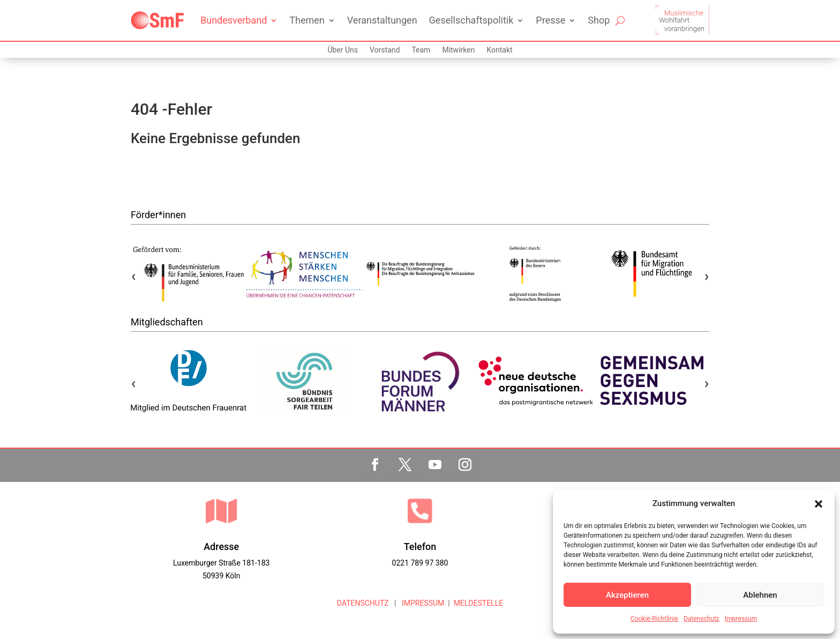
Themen (307, 20)
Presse (550, 20)
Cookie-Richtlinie (654, 619)
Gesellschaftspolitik (471, 20)
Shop (599, 20)
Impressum (741, 619)
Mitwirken (458, 50)
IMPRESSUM (422, 603)
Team (421, 50)
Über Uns (343, 50)
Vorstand (385, 50)
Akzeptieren (627, 595)
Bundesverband (234, 20)
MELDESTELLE (479, 603)
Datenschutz (702, 619)
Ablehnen (760, 595)
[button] (819, 504)
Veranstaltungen (382, 20)
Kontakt (499, 50)
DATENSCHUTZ (363, 603)
